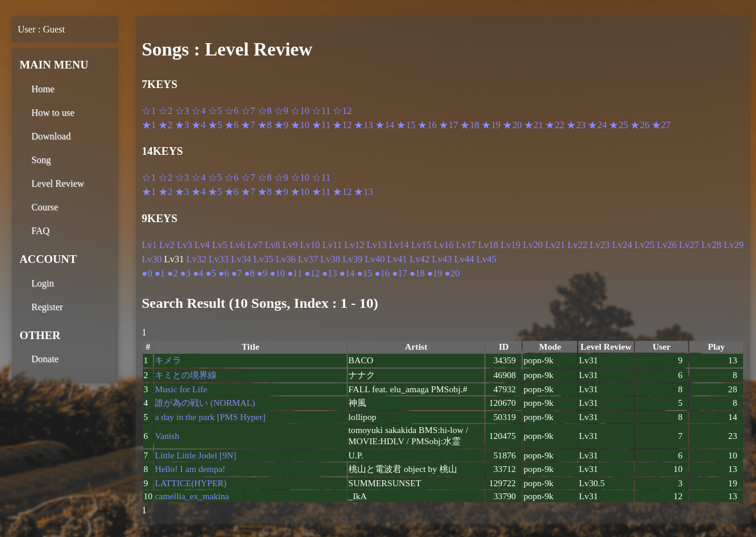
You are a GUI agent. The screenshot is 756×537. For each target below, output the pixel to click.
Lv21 (555, 245)
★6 (232, 125)
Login (43, 283)
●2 (172, 273)
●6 (224, 273)
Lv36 (286, 259)
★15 (406, 125)
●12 (312, 273)
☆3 (182, 111)
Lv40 (375, 259)
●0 (147, 273)
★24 (597, 125)
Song (41, 160)
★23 (576, 125)
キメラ (168, 360)
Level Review (58, 183)
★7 (248, 125)
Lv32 (197, 259)
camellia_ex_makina (192, 496)
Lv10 (310, 245)
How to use (53, 113)
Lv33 (219, 259)
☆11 (321, 111)
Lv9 (290, 245)
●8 (249, 273)
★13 (363, 125)
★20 (512, 125)
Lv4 (202, 245)
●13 (330, 273)
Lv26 (667, 245)
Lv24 (622, 245)
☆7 (248, 111)
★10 (300, 125)
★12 (342, 125)
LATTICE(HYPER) (190, 483)
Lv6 (237, 245)
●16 (382, 273)
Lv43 (442, 259)
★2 (165, 125)
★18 (470, 125)
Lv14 (399, 245)
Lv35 (263, 259)
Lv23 (600, 245)
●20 (452, 273)
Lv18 (488, 245)
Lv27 (689, 245)
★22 (555, 125)
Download (51, 136)
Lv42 (419, 259)
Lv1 (149, 245)
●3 (185, 273)
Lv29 (734, 245)
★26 (640, 125)
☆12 (342, 111)
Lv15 (421, 245)
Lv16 (444, 245)
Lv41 (397, 259)
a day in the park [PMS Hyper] (210, 417)
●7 (237, 273)
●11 (294, 273)
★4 (198, 125)
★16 (427, 125)
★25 (618, 125)
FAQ (40, 231)
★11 (321, 125)
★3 (182, 125)
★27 (661, 125)
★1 (149, 125)
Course (45, 207)
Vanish (167, 436)
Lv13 (377, 245)
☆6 (232, 111)
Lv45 (487, 259)
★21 (533, 125)
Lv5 (220, 245)
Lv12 (354, 245)
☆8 (265, 111)
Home (43, 89)
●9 (262, 273)
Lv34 (241, 259)
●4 (198, 273)
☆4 (198, 111)
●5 (211, 273)
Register (47, 307)
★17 (448, 125)
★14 (384, 125)
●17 (400, 273)
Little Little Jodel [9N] (195, 455)
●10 (278, 273)
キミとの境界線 (186, 375)
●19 (435, 273)
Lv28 (712, 245)
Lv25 (644, 245)
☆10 (300, 111)
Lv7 (255, 245)
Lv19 (510, 245)
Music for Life (181, 389)
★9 (281, 125)
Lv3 (185, 245)
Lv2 (167, 245)
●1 (160, 273)
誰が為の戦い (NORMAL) (205, 403)
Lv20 (533, 245)
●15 (364, 273)
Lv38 (330, 259)
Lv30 (152, 259)
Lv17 (466, 245)
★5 (215, 125)
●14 (347, 273)
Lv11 (332, 245)
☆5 (215, 111)
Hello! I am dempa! (190, 469)
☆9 (281, 111)
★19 (491, 125)
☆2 (165, 111)
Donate (45, 359)
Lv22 (578, 245)
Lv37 (308, 259)
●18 (418, 273)
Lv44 (464, 259)
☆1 (149, 111)
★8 (265, 125)
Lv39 (353, 259)
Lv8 (272, 245)
